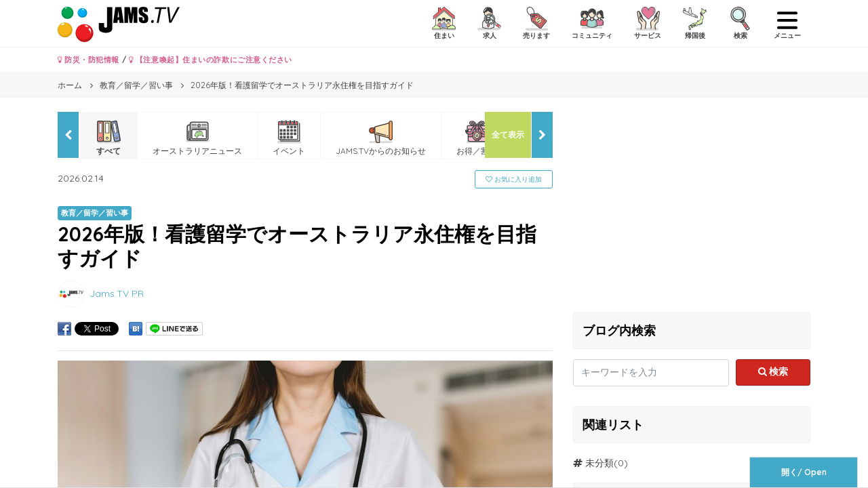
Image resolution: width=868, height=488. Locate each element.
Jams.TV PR (117, 293)
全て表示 (508, 135)
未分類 (599, 463)
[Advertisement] (692, 207)
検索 (773, 371)
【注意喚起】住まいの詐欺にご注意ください (211, 60)
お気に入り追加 (514, 179)
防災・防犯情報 (88, 60)
